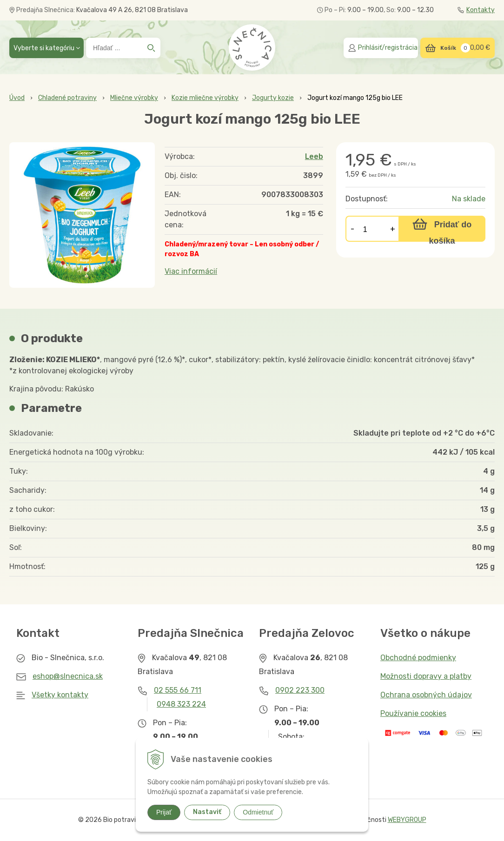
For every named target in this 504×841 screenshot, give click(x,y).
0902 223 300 (300, 690)
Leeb (314, 156)
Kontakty (476, 10)
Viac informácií (191, 271)
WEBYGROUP (407, 820)
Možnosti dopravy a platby (426, 676)
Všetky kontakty (60, 695)
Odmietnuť (258, 812)
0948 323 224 (181, 704)
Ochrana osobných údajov (426, 695)
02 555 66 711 (178, 690)
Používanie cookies (413, 713)
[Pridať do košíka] (442, 229)
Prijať (164, 812)
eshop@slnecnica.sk (68, 676)
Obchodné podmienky (418, 658)
